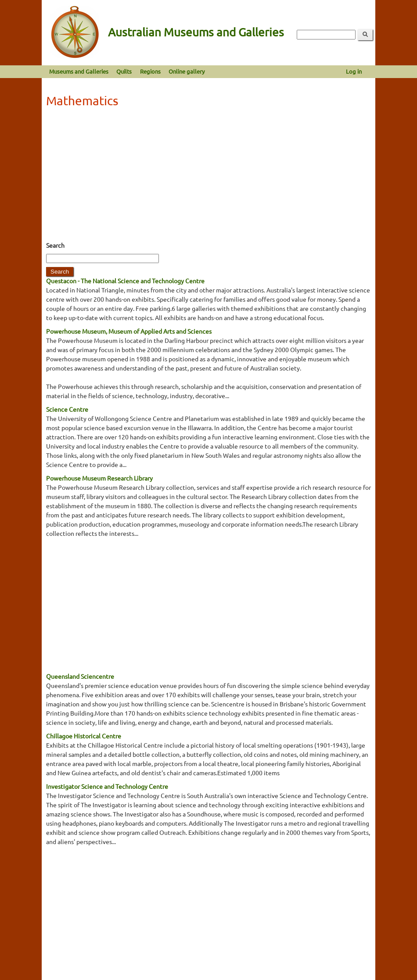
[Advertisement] (208, 177)
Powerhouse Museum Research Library (99, 478)
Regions (150, 71)
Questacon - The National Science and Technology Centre (125, 281)
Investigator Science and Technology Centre (107, 786)
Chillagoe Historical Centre (84, 736)
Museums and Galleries (79, 71)
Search (55, 245)
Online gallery (187, 71)
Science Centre (67, 409)
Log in (354, 71)
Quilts (124, 71)
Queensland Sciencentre (80, 676)
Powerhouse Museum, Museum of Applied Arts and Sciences (129, 331)
